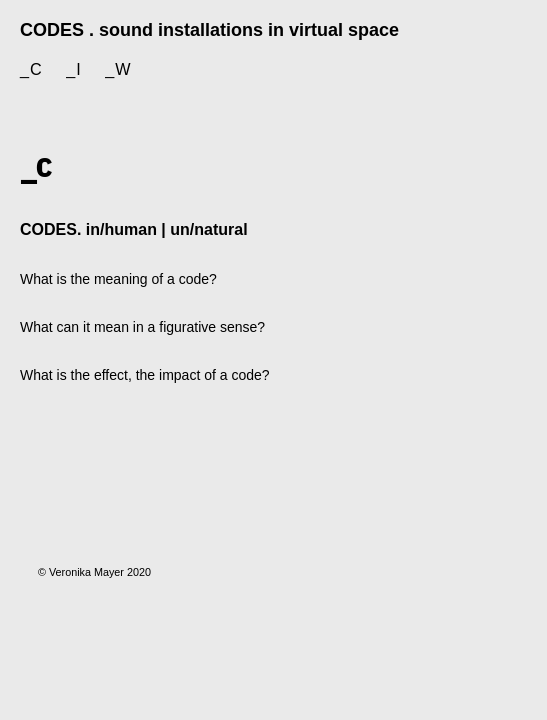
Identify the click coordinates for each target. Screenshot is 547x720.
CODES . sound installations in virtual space (209, 30)
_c (31, 69)
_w (118, 69)
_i (74, 69)
